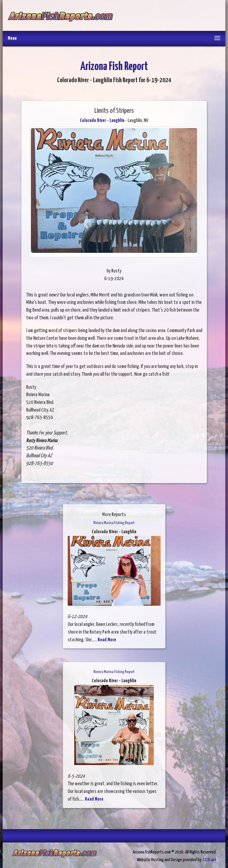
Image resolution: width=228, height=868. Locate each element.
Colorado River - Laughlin (102, 121)
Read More (107, 640)
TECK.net (209, 860)
